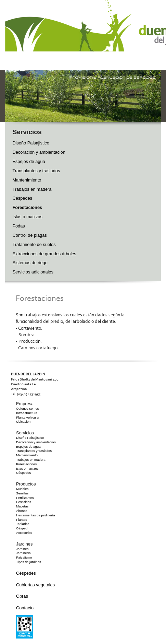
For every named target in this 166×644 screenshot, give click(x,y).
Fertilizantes (25, 498)
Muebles (22, 489)
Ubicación (23, 421)
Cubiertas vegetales (35, 585)
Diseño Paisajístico (30, 438)
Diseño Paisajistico (31, 143)
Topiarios (23, 524)
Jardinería (23, 553)
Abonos (22, 511)
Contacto (25, 608)
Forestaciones (27, 207)
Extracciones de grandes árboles (44, 254)
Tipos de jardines (29, 562)
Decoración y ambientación (39, 152)
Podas (18, 226)
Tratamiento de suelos (34, 244)
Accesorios (24, 533)
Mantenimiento (27, 180)
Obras (22, 596)
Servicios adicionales (33, 272)
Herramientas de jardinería (36, 515)
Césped (22, 528)
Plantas (22, 520)
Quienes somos (28, 408)
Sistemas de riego (30, 263)
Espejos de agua (29, 161)
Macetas (22, 506)
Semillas (22, 493)
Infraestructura (27, 413)
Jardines (22, 549)
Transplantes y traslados (36, 171)
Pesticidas (24, 502)
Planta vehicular (28, 417)
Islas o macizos (27, 217)
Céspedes (22, 198)
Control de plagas (29, 235)
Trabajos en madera (32, 189)
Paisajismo (24, 557)
